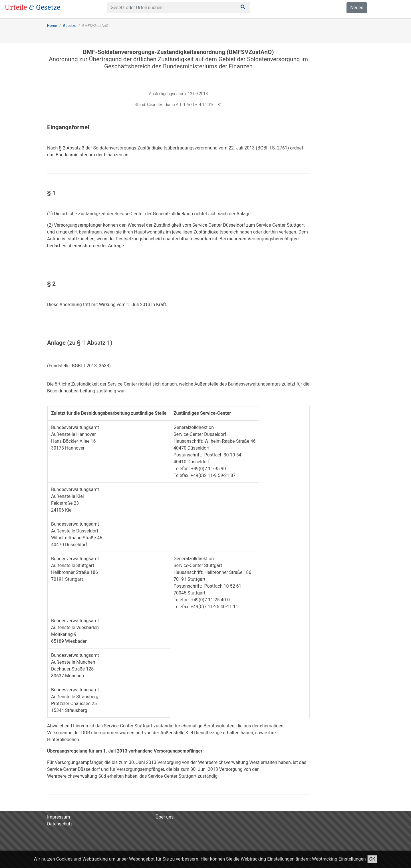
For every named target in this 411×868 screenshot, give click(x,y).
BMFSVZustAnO (95, 26)
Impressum (59, 817)
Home (52, 26)
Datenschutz (60, 824)
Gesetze (70, 26)
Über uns (165, 817)
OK (372, 859)
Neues (357, 8)
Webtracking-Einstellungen (339, 859)
